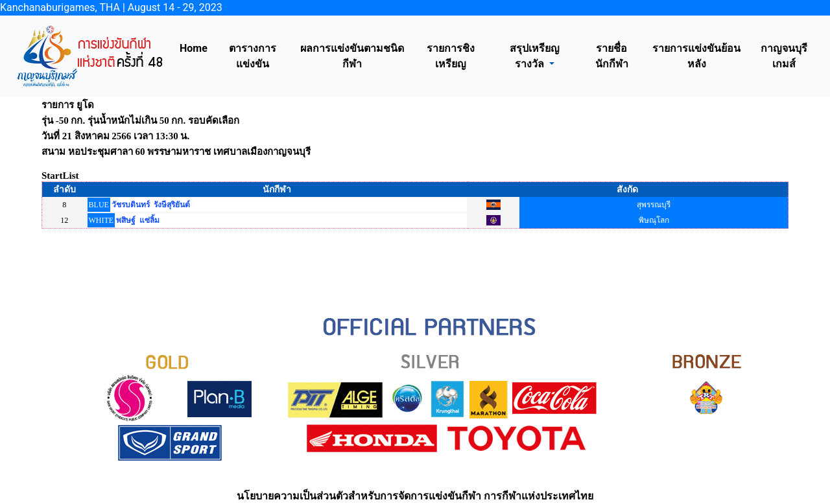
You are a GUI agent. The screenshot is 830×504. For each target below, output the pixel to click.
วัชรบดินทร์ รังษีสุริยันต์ (151, 205)
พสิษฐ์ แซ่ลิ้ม (138, 220)
